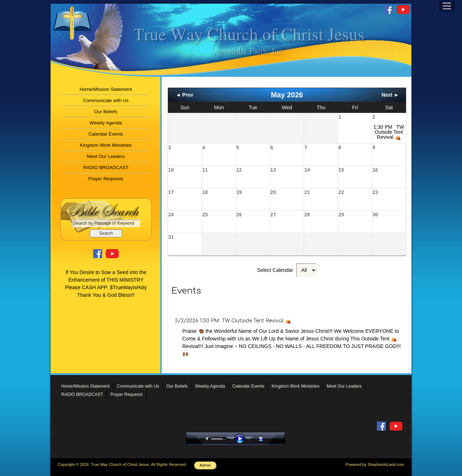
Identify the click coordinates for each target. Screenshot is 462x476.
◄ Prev (184, 95)
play (241, 439)
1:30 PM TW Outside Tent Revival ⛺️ (389, 132)
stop (267, 439)
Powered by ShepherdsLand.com (375, 464)
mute (208, 439)
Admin (205, 465)
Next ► (390, 95)
